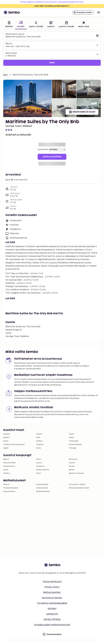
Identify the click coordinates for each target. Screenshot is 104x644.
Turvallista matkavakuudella (52, 603)
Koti (5, 75)
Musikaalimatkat (43, 491)
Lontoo (39, 463)
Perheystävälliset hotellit (79, 488)
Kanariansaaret (75, 445)
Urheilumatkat (42, 488)
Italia (38, 438)
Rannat (6, 484)
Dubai (6, 470)
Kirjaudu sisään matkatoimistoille (52, 625)
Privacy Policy (52, 587)
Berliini (72, 470)
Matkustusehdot (52, 592)
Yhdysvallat (74, 441)
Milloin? (9, 44)
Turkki (71, 434)
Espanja (7, 434)
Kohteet (52, 609)
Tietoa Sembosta (52, 582)
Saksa (71, 438)
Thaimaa (40, 445)
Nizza (38, 473)
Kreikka (39, 441)
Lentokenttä (43, 150)
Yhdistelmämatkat (11, 488)
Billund (6, 459)
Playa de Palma (9, 463)
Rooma (72, 463)
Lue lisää (10, 242)
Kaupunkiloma (9, 491)
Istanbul (6, 473)
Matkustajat (11, 53)
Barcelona (73, 459)
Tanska (39, 434)
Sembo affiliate (52, 619)
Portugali (73, 448)
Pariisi (39, 459)
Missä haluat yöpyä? (15, 34)
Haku (52, 63)
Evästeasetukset (52, 634)
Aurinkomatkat (42, 484)
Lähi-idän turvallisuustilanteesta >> (52, 6)
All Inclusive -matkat (77, 484)
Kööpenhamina (43, 470)
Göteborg (40, 466)
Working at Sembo (52, 598)
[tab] (9, 25)
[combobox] (50, 37)
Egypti (6, 448)
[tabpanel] (52, 49)
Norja (38, 448)
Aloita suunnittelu (52, 157)
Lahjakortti (52, 614)
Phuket (72, 466)
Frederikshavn (9, 466)
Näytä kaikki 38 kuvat (82, 112)
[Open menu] (99, 12)
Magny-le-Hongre (76, 473)
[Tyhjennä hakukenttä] (97, 36)
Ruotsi (6, 441)
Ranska (6, 438)
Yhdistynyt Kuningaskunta (14, 445)
